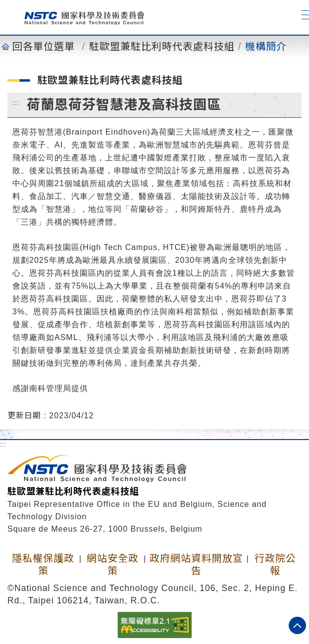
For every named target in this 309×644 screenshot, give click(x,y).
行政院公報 (275, 565)
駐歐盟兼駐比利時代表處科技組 (162, 47)
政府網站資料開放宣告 (196, 565)
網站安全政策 (113, 565)
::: (16, 102)
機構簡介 (266, 47)
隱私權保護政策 (43, 565)
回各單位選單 (44, 47)
